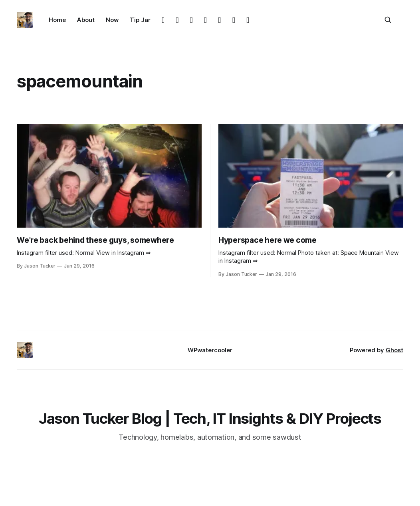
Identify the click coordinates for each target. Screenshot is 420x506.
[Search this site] (388, 20)
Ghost (394, 350)
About (86, 20)
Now (112, 20)
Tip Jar (140, 20)
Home (57, 20)
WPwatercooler (210, 350)
